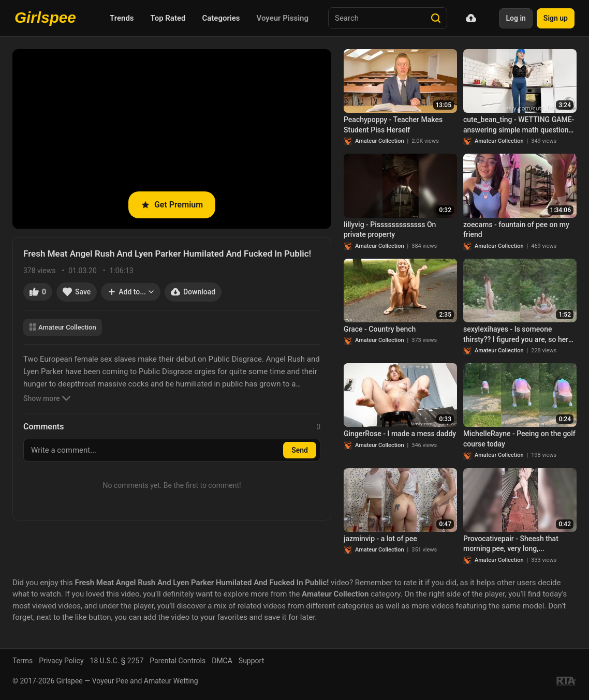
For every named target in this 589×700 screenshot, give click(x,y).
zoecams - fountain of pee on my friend (516, 230)
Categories (221, 18)
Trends (122, 18)
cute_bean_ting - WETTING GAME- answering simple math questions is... (519, 125)
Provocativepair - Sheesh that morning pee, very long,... (511, 544)
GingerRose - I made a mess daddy (400, 434)
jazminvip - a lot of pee (380, 539)
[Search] (436, 18)
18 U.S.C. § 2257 (117, 661)
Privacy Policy (61, 661)
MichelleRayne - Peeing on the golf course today (519, 439)
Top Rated (168, 18)
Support (251, 661)
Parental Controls (178, 661)
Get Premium (172, 205)
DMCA (222, 661)
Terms (23, 661)
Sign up (556, 18)
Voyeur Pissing (283, 18)
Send (300, 450)
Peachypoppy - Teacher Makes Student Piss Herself (393, 125)
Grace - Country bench (380, 329)
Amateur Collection (63, 327)
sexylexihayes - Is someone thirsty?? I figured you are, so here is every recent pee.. (518, 335)
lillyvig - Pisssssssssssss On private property (390, 230)
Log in (516, 18)
